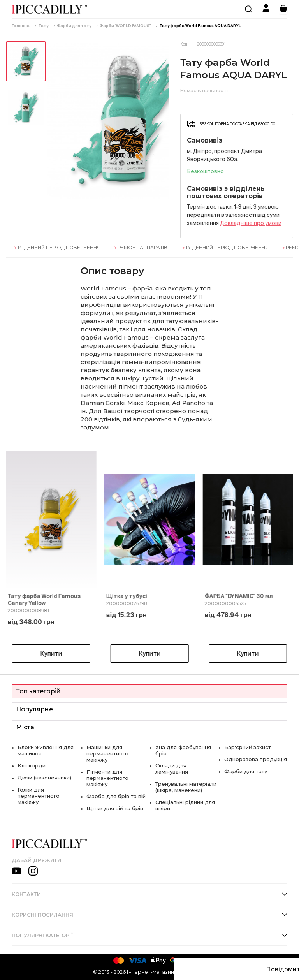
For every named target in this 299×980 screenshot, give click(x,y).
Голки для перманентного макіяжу (39, 796)
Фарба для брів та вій (116, 796)
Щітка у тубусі (127, 596)
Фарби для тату (74, 26)
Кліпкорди (32, 765)
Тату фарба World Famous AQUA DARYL (200, 26)
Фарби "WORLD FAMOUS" (125, 26)
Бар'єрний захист (248, 747)
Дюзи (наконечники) (44, 778)
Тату (43, 26)
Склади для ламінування (172, 769)
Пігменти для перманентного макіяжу (107, 778)
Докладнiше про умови (251, 223)
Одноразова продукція (256, 759)
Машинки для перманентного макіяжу (107, 753)
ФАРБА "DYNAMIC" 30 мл (238, 596)
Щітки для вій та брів (115, 808)
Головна (21, 26)
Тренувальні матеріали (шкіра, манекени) (186, 787)
